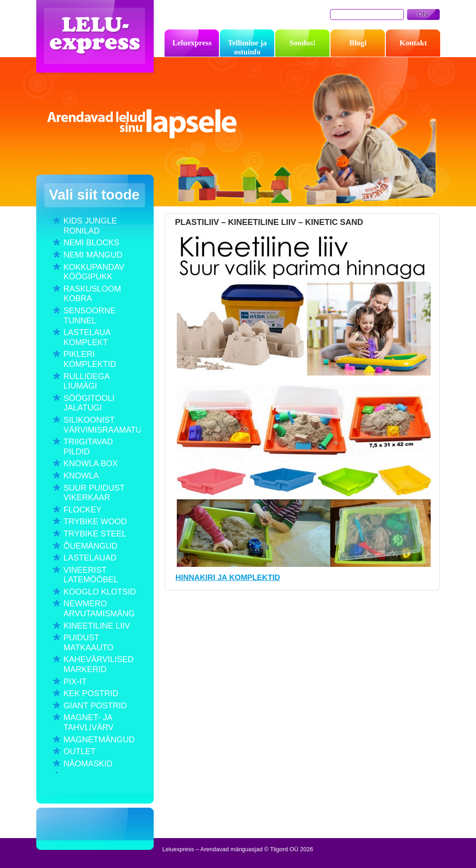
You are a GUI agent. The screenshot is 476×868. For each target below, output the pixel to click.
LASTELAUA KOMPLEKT (87, 337)
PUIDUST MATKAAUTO (88, 643)
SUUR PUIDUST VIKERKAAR (94, 493)
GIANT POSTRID (95, 706)
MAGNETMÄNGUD (99, 740)
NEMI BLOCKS (91, 243)
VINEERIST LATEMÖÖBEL (91, 575)
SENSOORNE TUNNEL (90, 316)
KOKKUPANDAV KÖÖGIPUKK (94, 272)
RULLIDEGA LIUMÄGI (86, 381)
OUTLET (80, 751)
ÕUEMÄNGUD (90, 546)
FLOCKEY (83, 510)
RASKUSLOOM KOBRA (92, 294)
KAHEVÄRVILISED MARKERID (99, 664)
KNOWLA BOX (91, 463)
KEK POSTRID (91, 693)
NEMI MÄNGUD (93, 255)
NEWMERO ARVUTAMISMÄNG (99, 609)
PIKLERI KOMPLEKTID (90, 359)
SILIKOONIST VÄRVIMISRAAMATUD (102, 425)
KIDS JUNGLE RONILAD (90, 226)
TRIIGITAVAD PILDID (88, 447)
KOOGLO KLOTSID (100, 592)
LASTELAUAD (90, 558)
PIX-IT (75, 682)
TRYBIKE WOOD (95, 522)
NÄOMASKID (88, 764)
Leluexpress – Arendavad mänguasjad (97, 39)
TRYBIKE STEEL (95, 534)
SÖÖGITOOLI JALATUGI (89, 403)
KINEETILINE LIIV (97, 626)
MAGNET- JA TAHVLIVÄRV (88, 722)
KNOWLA (81, 476)
